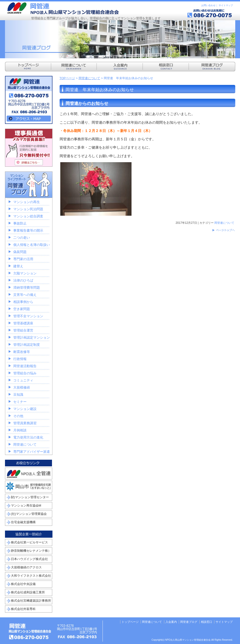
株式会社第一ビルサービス (29, 542)
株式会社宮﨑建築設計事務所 (31, 601)
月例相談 (20, 430)
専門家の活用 (23, 259)
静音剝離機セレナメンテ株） (31, 551)
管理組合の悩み (25, 373)
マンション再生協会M (26, 505)
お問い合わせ (208, 5)
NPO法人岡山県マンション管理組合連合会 (63, 8)
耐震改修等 (22, 352)
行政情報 (20, 359)
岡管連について (89, 78)
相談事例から (23, 302)
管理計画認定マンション (32, 337)
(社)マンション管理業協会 (29, 514)
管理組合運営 (23, 330)
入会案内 (171, 622)
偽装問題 (20, 252)
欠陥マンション (25, 273)
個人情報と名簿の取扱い (32, 245)
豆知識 (18, 395)
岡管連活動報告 (25, 366)
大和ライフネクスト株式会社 (31, 576)
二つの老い (22, 238)
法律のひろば (23, 280)
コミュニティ (23, 380)
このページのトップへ (223, 230)
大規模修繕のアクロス (26, 567)
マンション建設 (25, 409)
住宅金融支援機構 (23, 522)
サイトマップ (226, 5)
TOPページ (67, 78)
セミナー (20, 402)
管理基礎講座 (23, 323)
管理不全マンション (28, 316)
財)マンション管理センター (30, 497)
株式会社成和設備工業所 (28, 592)
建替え (18, 266)
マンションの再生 (27, 202)
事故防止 (20, 223)
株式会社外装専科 (23, 609)
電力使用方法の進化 (28, 437)
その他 (18, 416)
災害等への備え (25, 295)
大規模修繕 (22, 387)
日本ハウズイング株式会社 (29, 559)
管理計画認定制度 (27, 345)
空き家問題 (22, 309)
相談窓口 (207, 622)
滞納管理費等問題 (27, 288)
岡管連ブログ (189, 622)
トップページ (130, 622)
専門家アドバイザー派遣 (32, 452)
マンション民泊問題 (28, 209)
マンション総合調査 (28, 216)
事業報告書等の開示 (28, 230)
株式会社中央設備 (23, 584)
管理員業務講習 (25, 423)
